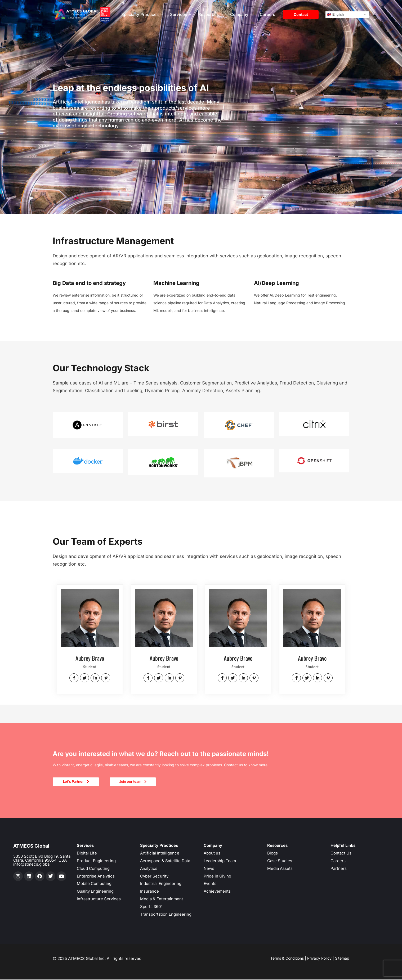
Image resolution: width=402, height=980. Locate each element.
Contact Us (341, 854)
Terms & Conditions (287, 959)
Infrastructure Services (99, 899)
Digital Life (87, 854)
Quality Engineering (95, 892)
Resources (211, 15)
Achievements (217, 892)
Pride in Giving (217, 877)
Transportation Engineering (166, 915)
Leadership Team (220, 861)
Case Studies (280, 861)
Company (242, 15)
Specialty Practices (142, 15)
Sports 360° (151, 907)
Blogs (273, 854)
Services (181, 15)
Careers (267, 14)
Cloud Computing (93, 869)
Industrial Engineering (161, 884)
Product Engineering (96, 861)
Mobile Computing (94, 884)
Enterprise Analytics (96, 877)
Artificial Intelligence (160, 854)
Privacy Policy (319, 959)
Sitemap (342, 959)
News (209, 869)
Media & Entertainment (162, 899)
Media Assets (280, 869)
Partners (339, 869)
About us (212, 854)
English (335, 15)
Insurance (149, 892)
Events (210, 884)
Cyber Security (154, 877)
